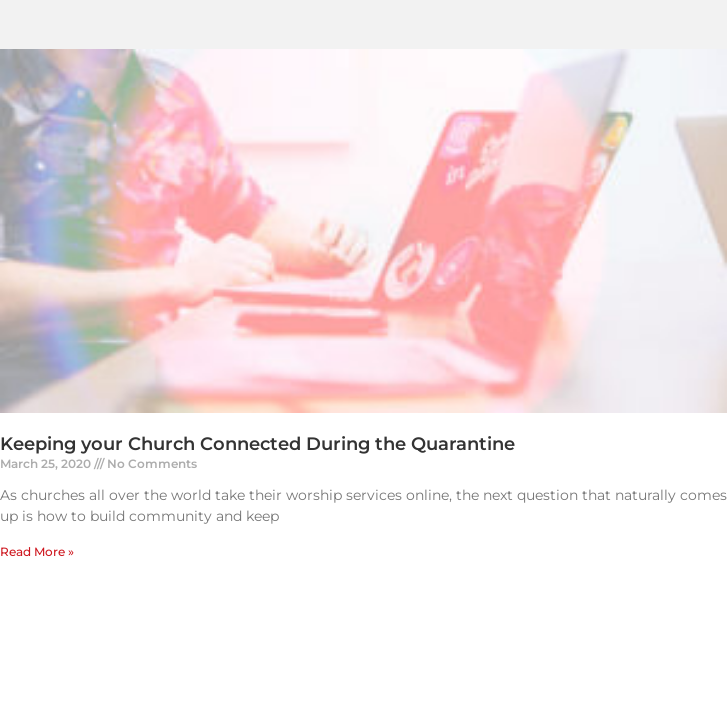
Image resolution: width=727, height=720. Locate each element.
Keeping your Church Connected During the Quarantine (257, 444)
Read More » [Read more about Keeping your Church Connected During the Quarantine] (37, 551)
